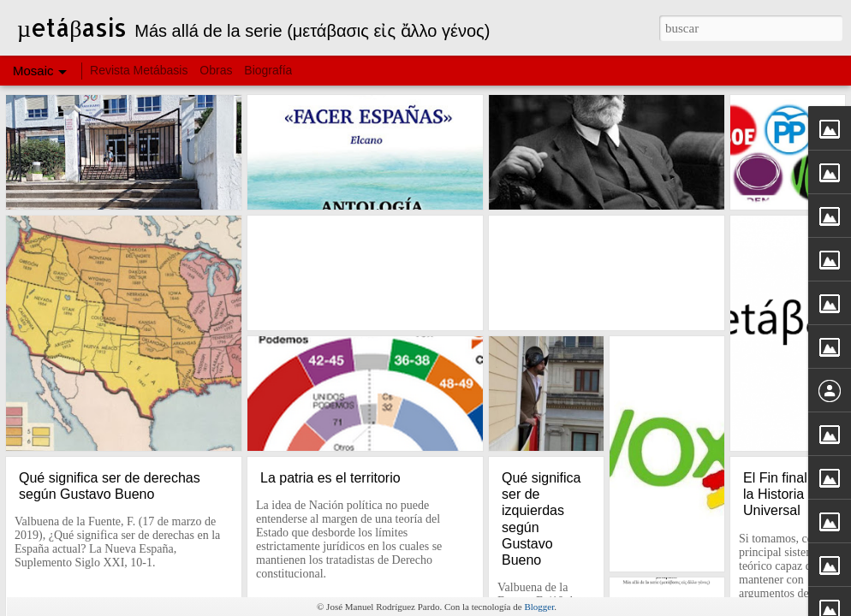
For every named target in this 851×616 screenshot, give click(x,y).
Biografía (268, 70)
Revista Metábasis (140, 70)
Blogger (539, 607)
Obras (216, 70)
